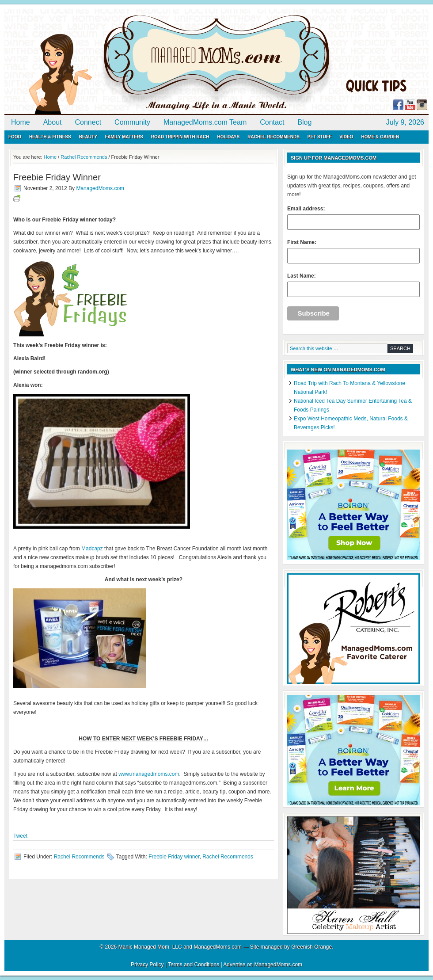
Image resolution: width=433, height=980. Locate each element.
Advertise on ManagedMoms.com (263, 965)
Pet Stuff (319, 137)
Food (15, 137)
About (53, 122)
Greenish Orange (311, 947)
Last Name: (353, 285)
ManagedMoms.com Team (205, 122)
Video (346, 137)
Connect (88, 122)
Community (132, 122)
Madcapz (92, 549)
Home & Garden (380, 137)
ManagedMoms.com (106, 62)
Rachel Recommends (273, 137)
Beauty (88, 137)
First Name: (353, 251)
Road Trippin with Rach (180, 137)
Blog (304, 122)
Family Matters (124, 137)
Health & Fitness (50, 137)
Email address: (353, 218)
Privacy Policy (147, 965)
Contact (272, 122)
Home (21, 122)
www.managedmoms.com (149, 774)
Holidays (228, 137)
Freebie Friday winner (174, 857)
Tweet (20, 836)
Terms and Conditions (194, 965)
